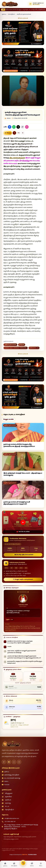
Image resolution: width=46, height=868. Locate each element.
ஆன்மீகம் (7, 797)
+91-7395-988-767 (9, 822)
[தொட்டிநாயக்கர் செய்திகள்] (10, 4)
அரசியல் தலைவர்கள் (24, 14)
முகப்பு (4, 14)
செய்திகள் (11, 14)
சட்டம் (5, 806)
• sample (38, 10)
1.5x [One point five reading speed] (19, 133)
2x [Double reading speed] (23, 133)
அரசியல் (7, 800)
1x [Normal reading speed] (14, 133)
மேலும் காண (8, 419)
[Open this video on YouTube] (23, 522)
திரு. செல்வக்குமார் (17, 158)
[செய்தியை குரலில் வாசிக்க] (8, 133)
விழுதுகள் (7, 793)
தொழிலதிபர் (8, 810)
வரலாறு (6, 803)
